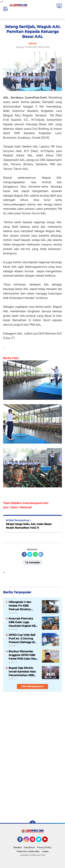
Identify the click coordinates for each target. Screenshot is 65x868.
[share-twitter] (30, 554)
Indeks (45, 851)
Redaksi (18, 847)
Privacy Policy (44, 847)
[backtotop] (32, 824)
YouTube (47, 841)
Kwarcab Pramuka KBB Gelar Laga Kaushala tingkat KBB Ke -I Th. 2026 (23, 622)
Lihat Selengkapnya (33, 686)
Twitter (40, 841)
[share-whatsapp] (35, 554)
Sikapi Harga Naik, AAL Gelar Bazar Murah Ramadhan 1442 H (29, 526)
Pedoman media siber (28, 851)
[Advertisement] (32, 782)
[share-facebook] (24, 554)
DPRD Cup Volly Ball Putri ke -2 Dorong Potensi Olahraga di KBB (22, 639)
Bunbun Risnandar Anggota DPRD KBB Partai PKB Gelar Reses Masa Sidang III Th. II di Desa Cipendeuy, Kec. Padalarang (24, 655)
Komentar (33, 562)
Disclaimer (29, 847)
